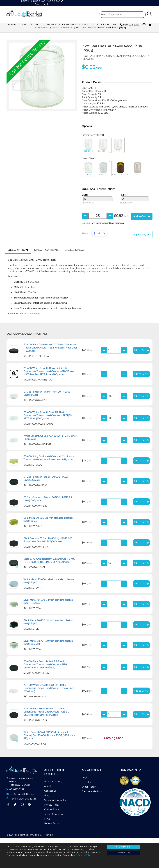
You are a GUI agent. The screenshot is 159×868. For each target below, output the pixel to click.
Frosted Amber (120, 174)
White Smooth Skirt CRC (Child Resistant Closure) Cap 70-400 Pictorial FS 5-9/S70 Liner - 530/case (49, 740)
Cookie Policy (52, 814)
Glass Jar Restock (63, 33)
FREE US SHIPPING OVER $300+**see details (42, 3)
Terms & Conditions (55, 819)
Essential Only (123, 853)
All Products (88, 25)
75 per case (97, 204)
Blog (47, 800)
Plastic (35, 25)
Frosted (103, 174)
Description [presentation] (18, 255)
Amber (137, 174)
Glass (23, 25)
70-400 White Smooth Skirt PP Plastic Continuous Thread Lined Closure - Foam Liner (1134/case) (49, 693)
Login (85, 782)
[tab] (18, 255)
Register (86, 787)
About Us (49, 791)
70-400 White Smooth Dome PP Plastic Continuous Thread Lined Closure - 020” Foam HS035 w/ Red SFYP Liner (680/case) (49, 376)
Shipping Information (56, 805)
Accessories (67, 25)
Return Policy (52, 828)
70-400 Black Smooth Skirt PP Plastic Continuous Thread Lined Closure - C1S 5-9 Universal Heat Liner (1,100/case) (46, 717)
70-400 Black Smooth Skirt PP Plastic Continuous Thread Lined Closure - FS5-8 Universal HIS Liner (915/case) (45, 669)
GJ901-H (118, 150)
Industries (109, 25)
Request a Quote (142, 240)
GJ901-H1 (103, 150)
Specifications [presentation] (46, 255)
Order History (89, 792)
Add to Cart (142, 221)
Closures (49, 25)
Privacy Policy (52, 810)
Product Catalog (53, 786)
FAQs (47, 824)
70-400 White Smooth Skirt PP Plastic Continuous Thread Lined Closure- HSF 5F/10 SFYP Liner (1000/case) (48, 420)
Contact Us (50, 796)
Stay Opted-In (123, 847)
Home (12, 25)
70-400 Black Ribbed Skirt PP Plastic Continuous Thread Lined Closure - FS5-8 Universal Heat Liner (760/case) (50, 353)
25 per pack (133, 204)
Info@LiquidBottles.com (23, 799)
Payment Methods (92, 796)
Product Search (122, 15)
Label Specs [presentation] (75, 255)
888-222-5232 (130, 25)
